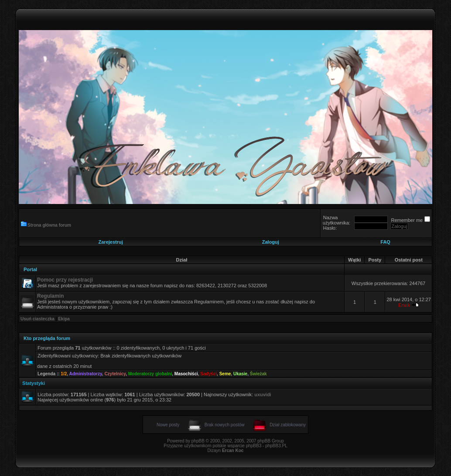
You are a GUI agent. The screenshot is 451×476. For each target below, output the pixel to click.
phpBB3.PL (276, 446)
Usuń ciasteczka (38, 319)
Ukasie (240, 374)
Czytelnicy (115, 374)
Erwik (404, 305)
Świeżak (258, 374)
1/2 (64, 374)
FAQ (385, 242)
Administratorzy (85, 374)
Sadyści (208, 374)
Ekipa (64, 319)
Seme (225, 374)
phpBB (198, 441)
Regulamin (50, 296)
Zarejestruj (111, 242)
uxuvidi (263, 394)
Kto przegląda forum (47, 338)
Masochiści (186, 374)
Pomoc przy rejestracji (65, 280)
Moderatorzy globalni (150, 374)
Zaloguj (271, 242)
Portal (30, 269)
